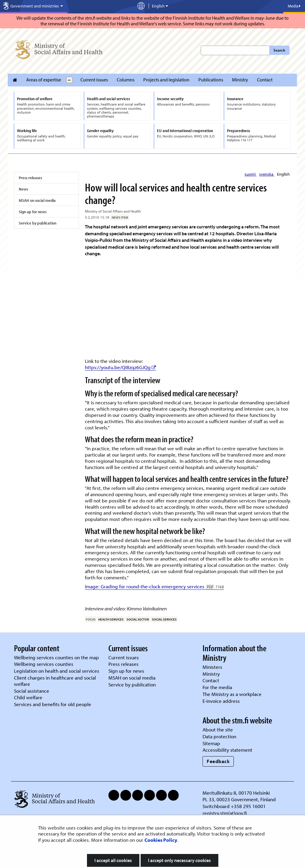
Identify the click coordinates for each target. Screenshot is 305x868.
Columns (126, 80)
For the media (217, 687)
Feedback (218, 761)
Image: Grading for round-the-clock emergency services (154, 586)
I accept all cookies (113, 860)
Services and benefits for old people (53, 704)
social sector (138, 619)
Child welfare (28, 697)
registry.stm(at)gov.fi (225, 813)
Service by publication (38, 223)
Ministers (212, 667)
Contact (265, 80)
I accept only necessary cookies (179, 860)
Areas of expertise (44, 80)
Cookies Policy (161, 840)
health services (111, 619)
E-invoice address (221, 701)
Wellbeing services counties (44, 664)
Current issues (94, 80)
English (283, 174)
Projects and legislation (166, 80)
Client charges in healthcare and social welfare (55, 681)
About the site (218, 729)
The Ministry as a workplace (232, 694)
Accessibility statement (227, 750)
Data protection (219, 736)
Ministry (240, 80)
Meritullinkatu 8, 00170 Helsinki (236, 793)
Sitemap (211, 743)
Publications (211, 80)
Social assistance (32, 691)
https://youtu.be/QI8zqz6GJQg (120, 367)
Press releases (30, 178)
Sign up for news (33, 212)
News (23, 189)
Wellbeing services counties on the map (56, 657)
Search (279, 50)
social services (164, 619)
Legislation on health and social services (57, 671)
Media (294, 6)
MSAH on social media (37, 200)
